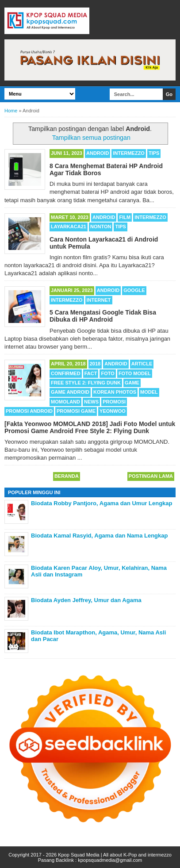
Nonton (101, 227)
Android (98, 153)
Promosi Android (29, 411)
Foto (107, 373)
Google (134, 290)
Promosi (114, 402)
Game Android (70, 392)
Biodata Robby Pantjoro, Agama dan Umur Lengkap (102, 503)
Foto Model (135, 373)
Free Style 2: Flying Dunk (86, 383)
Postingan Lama (151, 476)
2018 (95, 364)
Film (125, 217)
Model (149, 392)
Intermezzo (129, 153)
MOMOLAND (65, 402)
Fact (91, 373)
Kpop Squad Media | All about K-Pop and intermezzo (115, 855)
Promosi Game (76, 411)
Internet (99, 300)
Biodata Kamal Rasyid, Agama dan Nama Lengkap (99, 536)
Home (11, 111)
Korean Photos (115, 392)
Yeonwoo (113, 411)
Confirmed (66, 373)
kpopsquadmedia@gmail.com (110, 860)
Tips (154, 153)
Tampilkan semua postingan (91, 138)
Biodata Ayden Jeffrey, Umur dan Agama (86, 600)
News (91, 402)
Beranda (67, 476)
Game (132, 383)
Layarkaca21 (69, 227)
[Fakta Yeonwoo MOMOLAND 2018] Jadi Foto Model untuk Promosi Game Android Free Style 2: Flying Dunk (90, 427)
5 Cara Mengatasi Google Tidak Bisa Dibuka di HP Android (103, 316)
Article (142, 364)
